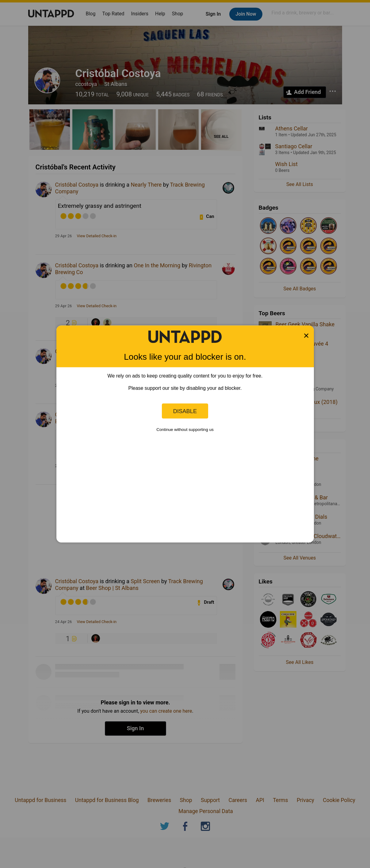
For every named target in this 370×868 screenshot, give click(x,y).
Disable (185, 411)
